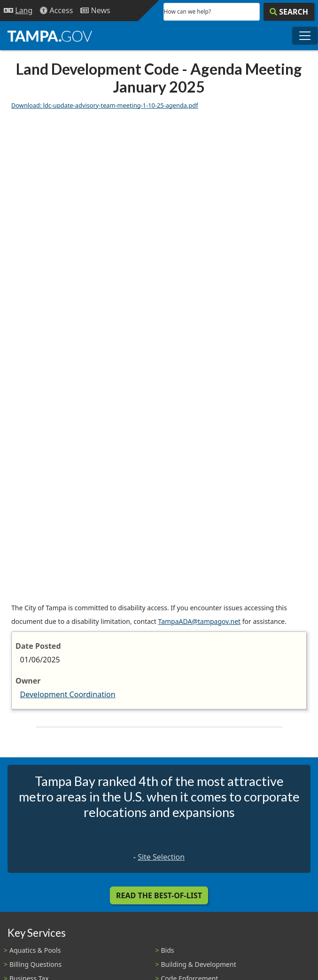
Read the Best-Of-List (159, 895)
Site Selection (161, 857)
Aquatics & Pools (35, 950)
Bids (168, 950)
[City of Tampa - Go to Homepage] (50, 36)
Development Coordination (68, 694)
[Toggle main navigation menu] (305, 36)
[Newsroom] (95, 11)
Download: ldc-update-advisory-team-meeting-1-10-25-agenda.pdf (105, 105)
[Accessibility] (56, 11)
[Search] (289, 12)
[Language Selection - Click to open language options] (18, 11)
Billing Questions (35, 964)
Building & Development (199, 964)
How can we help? (188, 12)
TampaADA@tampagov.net (199, 621)
